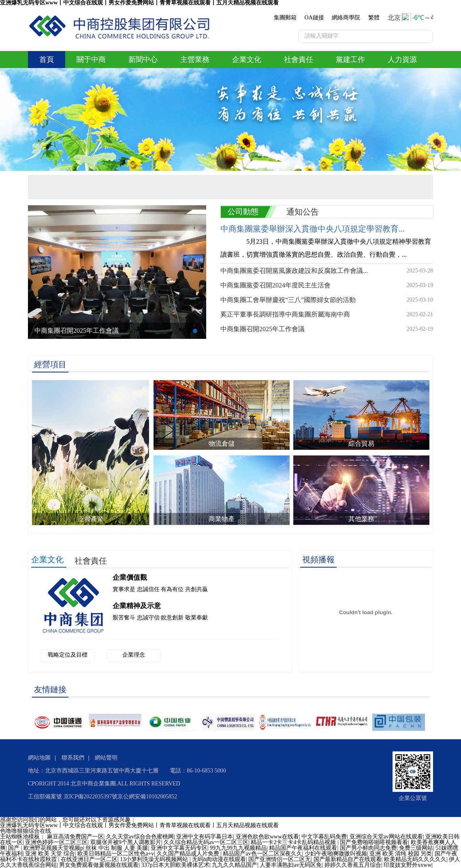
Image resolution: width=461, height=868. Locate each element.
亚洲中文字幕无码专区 (179, 848)
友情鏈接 (50, 689)
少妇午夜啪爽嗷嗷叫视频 (336, 854)
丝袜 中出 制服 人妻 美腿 (117, 848)
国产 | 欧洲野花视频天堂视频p (46, 848)
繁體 (374, 18)
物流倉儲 (222, 444)
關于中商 (91, 60)
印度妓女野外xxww (408, 865)
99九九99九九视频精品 (238, 848)
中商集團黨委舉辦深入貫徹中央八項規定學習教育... (313, 229)
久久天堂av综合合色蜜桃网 (140, 837)
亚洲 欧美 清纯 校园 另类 (401, 854)
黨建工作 (350, 60)
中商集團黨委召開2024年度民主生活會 (275, 285)
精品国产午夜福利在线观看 (303, 848)
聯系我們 (73, 758)
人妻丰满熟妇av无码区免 (291, 865)
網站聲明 (106, 758)
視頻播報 (318, 560)
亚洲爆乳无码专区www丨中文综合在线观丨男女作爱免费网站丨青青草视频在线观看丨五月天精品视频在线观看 (139, 825)
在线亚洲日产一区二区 (89, 859)
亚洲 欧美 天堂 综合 (50, 854)
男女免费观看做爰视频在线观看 (99, 865)
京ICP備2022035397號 (91, 797)
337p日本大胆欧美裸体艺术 (175, 865)
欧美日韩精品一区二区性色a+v (116, 854)
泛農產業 (91, 519)
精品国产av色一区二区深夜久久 (262, 854)
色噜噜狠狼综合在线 (26, 831)
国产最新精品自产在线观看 (348, 859)
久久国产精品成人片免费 (189, 854)
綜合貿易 (361, 444)
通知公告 (303, 212)
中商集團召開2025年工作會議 (77, 331)
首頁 (47, 60)
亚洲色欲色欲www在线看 (267, 837)
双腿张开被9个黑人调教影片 (126, 842)
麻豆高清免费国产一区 (75, 837)
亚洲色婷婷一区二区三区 (56, 842)
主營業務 (195, 60)
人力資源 (402, 60)
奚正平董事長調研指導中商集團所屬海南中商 (285, 314)
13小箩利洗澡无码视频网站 (155, 859)
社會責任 (299, 60)
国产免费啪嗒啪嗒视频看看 (374, 842)
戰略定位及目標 (68, 655)
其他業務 (361, 519)
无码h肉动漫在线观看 (219, 859)
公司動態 (243, 212)
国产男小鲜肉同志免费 (368, 848)
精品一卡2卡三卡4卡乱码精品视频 (294, 842)
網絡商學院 (346, 18)
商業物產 (222, 519)
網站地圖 (39, 758)
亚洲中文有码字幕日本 (205, 837)
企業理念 (134, 655)
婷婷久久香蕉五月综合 (353, 865)
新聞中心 (143, 60)
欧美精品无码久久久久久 (415, 859)
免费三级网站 (416, 848)
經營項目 (50, 364)
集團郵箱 (285, 18)
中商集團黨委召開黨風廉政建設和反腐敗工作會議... (294, 271)
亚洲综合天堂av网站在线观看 (386, 837)
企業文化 (247, 60)
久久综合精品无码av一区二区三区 (206, 842)
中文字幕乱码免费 (324, 837)
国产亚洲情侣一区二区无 (280, 859)
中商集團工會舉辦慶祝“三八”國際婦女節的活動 (288, 300)
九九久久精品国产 (235, 865)
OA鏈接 (314, 18)
